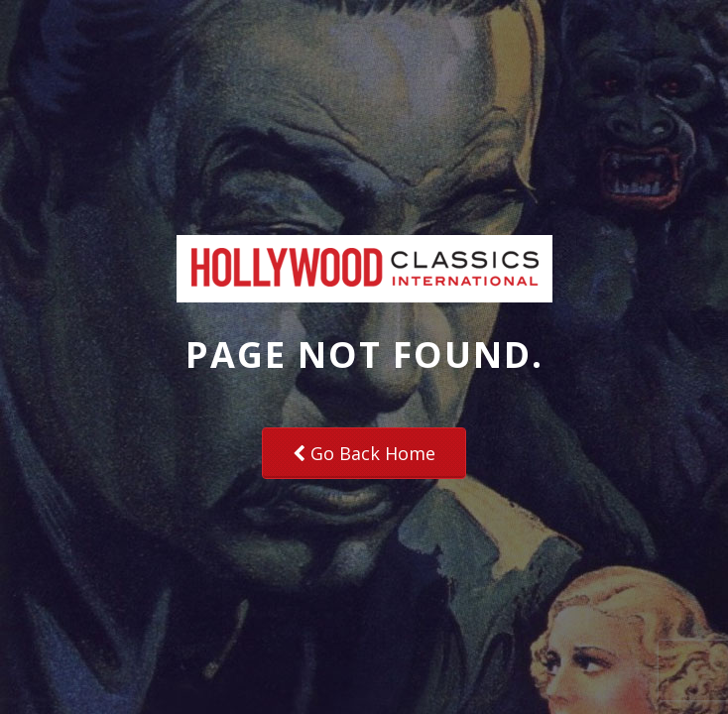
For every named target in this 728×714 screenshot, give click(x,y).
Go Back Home (364, 453)
